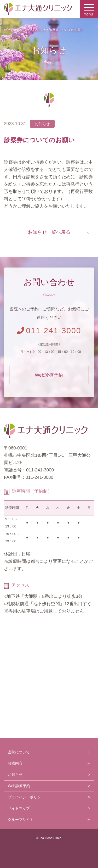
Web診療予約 (49, 375)
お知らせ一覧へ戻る (49, 232)
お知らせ (15, 775)
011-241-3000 (49, 330)
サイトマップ (19, 808)
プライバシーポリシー (26, 797)
